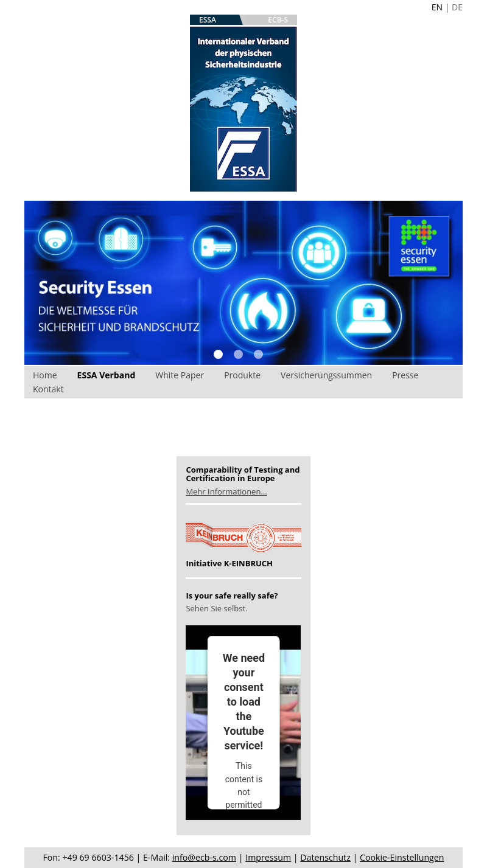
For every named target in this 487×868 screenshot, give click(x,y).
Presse (405, 375)
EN (437, 7)
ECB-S (278, 20)
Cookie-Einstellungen (402, 857)
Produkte (242, 375)
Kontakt (48, 389)
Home (45, 375)
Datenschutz (325, 857)
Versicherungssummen (326, 375)
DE (457, 7)
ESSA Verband (107, 375)
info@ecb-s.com (204, 857)
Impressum (268, 857)
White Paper (180, 375)
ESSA (208, 20)
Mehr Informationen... (226, 491)
